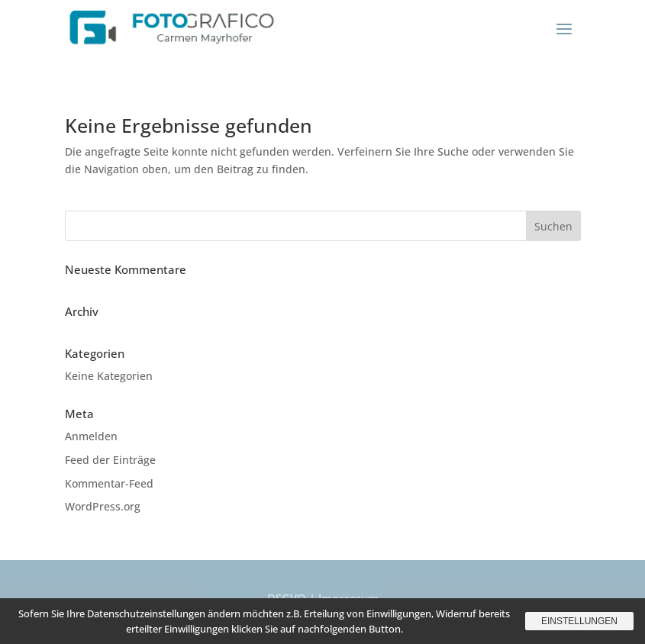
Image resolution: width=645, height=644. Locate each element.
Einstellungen (579, 621)
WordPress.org (103, 506)
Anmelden (91, 436)
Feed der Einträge (110, 460)
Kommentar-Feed (109, 483)
